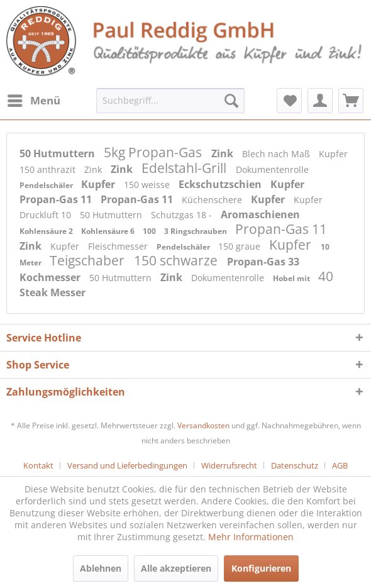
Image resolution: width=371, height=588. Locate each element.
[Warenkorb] (351, 101)
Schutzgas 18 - (183, 215)
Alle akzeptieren (176, 568)
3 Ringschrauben (197, 231)
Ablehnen (101, 568)
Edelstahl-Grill (185, 168)
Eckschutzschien (221, 184)
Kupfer (333, 154)
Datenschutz (295, 465)
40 (326, 276)
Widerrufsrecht (229, 465)
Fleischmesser (119, 246)
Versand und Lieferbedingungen (127, 465)
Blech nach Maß (277, 154)
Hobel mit (292, 278)
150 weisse (148, 185)
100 (150, 231)
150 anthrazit (49, 169)
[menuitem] (33, 101)
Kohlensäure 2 (47, 231)
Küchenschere (213, 200)
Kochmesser (51, 277)
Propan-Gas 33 (263, 262)
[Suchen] (231, 101)
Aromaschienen (260, 214)
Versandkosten (203, 425)
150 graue (241, 246)
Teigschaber (89, 260)
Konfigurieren (261, 568)
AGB (340, 465)
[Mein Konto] (320, 101)
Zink (224, 153)
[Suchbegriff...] (170, 101)
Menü (34, 99)
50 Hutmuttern (58, 153)
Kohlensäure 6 (109, 231)
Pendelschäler (47, 185)
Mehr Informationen (251, 537)
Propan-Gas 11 (57, 199)
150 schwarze (177, 260)
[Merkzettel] (289, 101)
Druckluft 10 (47, 215)
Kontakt (38, 465)
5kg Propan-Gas (154, 152)
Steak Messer (53, 292)
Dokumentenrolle (272, 169)
